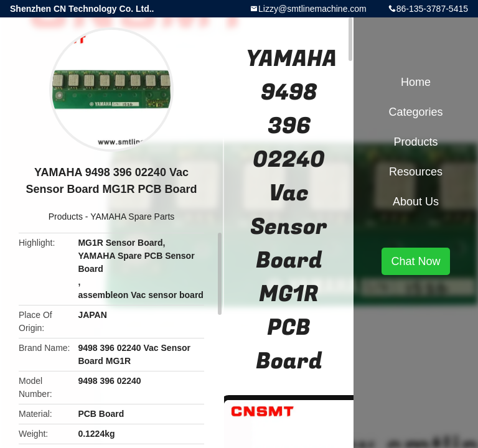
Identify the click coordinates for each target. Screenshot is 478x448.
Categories (415, 112)
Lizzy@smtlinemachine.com (312, 9)
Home (416, 82)
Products (66, 217)
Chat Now (415, 261)
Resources (416, 172)
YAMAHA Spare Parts (132, 217)
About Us (416, 202)
